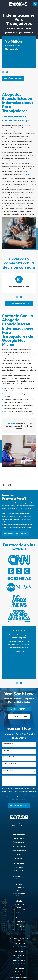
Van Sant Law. (26, 174)
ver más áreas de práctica (19, 304)
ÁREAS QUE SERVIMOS (19, 716)
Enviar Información (19, 805)
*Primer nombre (8, 744)
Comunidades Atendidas (19, 846)
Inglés (19, 854)
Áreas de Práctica (19, 842)
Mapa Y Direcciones (19, 879)
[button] (9, 485)
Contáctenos (19, 858)
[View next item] (7, 72)
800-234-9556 (19, 826)
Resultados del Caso (19, 850)
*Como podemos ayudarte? (12, 777)
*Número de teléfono (10, 757)
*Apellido (6, 750)
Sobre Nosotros (19, 838)
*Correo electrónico (9, 764)
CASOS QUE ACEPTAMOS (19, 709)
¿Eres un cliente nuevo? (10, 770)
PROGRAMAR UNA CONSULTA (16, 534)
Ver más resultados (13, 78)
